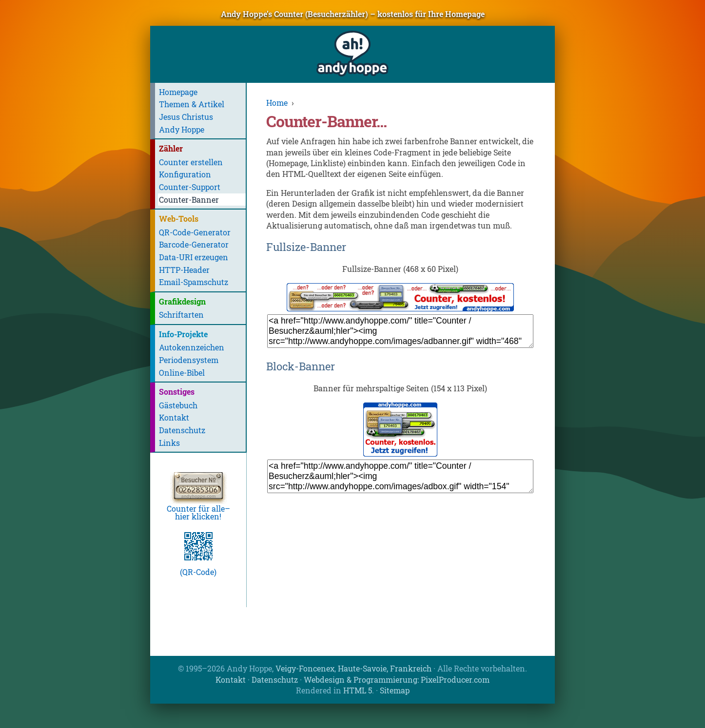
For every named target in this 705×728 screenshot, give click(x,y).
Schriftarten (181, 315)
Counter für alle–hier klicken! (198, 508)
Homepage (178, 92)
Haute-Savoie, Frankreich (385, 668)
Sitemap (395, 690)
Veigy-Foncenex (305, 668)
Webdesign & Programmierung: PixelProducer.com (397, 680)
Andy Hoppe (182, 129)
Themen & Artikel (192, 104)
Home (277, 103)
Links (169, 443)
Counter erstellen (191, 162)
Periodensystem (189, 360)
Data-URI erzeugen (194, 257)
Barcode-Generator (194, 244)
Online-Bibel (182, 373)
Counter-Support (190, 187)
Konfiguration (185, 174)
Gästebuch (178, 405)
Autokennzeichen (192, 347)
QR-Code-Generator (195, 232)
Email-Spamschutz (194, 282)
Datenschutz (182, 430)
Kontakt (174, 417)
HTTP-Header (184, 270)
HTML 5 (358, 690)
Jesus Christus (186, 117)
